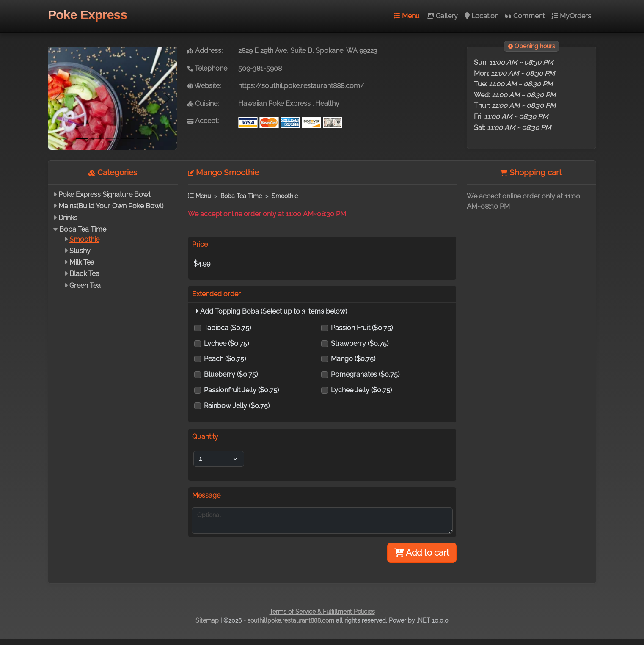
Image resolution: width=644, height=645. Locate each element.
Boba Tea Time (83, 229)
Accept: (203, 121)
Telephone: (208, 68)
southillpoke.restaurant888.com (291, 620)
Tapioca (227, 328)
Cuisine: (203, 103)
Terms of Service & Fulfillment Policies (322, 612)
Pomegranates (365, 374)
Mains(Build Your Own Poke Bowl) (111, 206)
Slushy (80, 251)
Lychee (226, 343)
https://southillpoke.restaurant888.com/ (301, 86)
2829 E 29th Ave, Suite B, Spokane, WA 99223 (308, 51)
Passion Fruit (362, 328)
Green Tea (85, 285)
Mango (353, 359)
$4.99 (202, 263)
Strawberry (360, 343)
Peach (225, 359)
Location (482, 16)
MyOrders (571, 16)
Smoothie (84, 239)
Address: (205, 51)
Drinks (68, 218)
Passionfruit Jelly (241, 390)
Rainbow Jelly (237, 406)
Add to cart (422, 553)
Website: (204, 86)
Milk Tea (82, 262)
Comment (525, 16)
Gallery (442, 16)
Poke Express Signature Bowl (104, 194)
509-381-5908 (260, 68)
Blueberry (231, 374)
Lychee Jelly (361, 390)
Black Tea (84, 274)
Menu (407, 16)
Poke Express (87, 14)
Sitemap (207, 620)
